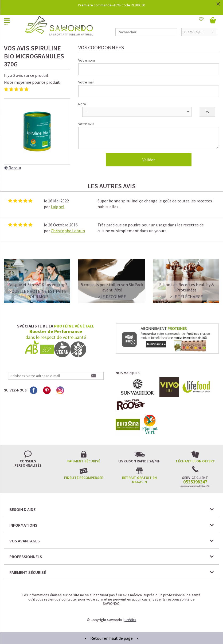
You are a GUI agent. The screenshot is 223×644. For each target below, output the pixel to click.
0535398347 (195, 482)
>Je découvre (112, 297)
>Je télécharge (187, 297)
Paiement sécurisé (84, 461)
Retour (13, 168)
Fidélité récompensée (84, 478)
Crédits (130, 620)
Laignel (58, 207)
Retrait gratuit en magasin (139, 480)
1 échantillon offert (195, 461)
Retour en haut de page (111, 638)
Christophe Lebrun (68, 231)
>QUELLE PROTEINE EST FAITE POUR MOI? (38, 294)
